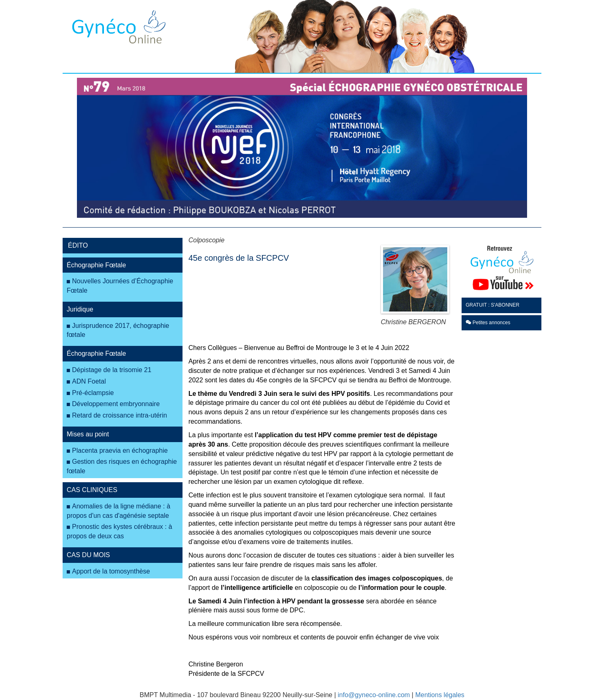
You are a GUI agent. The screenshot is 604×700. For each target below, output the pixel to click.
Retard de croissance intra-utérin (119, 415)
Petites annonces (488, 323)
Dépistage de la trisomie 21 (112, 370)
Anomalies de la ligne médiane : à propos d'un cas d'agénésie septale (118, 511)
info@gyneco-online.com (374, 695)
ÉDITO (78, 245)
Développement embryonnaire (116, 404)
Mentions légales (440, 695)
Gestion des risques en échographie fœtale (122, 466)
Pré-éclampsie (93, 393)
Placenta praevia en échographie (120, 450)
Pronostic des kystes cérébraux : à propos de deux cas (119, 531)
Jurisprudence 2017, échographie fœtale (118, 330)
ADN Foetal (89, 381)
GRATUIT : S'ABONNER (492, 305)
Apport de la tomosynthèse (111, 571)
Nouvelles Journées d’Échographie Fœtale (120, 286)
